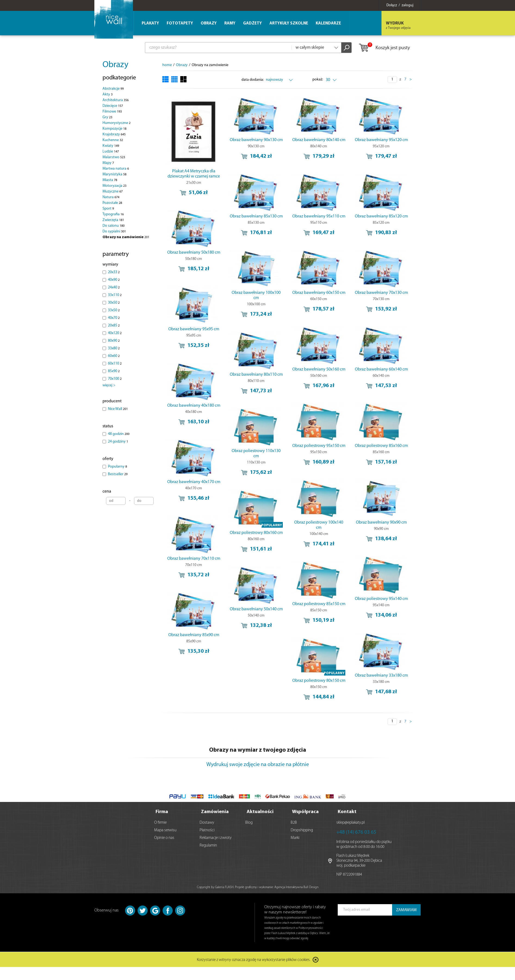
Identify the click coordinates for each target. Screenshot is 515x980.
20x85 (114, 326)
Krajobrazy (114, 134)
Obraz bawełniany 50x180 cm (194, 244)
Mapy (108, 163)
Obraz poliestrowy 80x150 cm (300, 687)
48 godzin (119, 434)
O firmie (160, 823)
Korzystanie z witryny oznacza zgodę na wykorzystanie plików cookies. (254, 960)
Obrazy (115, 65)
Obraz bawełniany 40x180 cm (194, 400)
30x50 (114, 303)
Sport (108, 209)
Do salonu (114, 226)
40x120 (115, 333)
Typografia (113, 214)
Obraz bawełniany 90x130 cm (247, 140)
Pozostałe (112, 203)
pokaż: (318, 80)
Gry (107, 117)
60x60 (114, 356)
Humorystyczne (117, 123)
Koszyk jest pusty (384, 48)
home (167, 65)
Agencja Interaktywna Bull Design (296, 887)
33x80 (114, 348)
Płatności (207, 830)
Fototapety (180, 24)
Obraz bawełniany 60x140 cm (300, 374)
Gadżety (252, 24)
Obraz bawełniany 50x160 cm (247, 374)
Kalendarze (328, 24)
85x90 (114, 371)
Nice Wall (118, 409)
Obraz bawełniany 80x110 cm (354, 374)
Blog (249, 823)
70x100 (115, 379)
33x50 (114, 310)
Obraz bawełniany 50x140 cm (354, 609)
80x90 (114, 341)
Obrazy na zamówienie (126, 237)
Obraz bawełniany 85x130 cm (247, 218)
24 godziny (118, 442)
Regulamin (208, 846)
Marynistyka (114, 174)
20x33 (114, 272)
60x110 (115, 364)
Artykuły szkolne (289, 24)
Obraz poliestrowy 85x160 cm (300, 452)
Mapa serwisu (165, 830)
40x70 (114, 318)
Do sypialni (114, 231)
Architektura (116, 100)
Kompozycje (114, 129)
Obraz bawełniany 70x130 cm (354, 296)
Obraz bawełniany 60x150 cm (300, 296)
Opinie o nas (164, 838)
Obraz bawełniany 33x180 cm (247, 687)
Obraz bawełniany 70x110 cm (194, 556)
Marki (295, 838)
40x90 (114, 280)
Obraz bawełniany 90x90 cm (300, 531)
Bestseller (118, 474)
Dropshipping (302, 830)
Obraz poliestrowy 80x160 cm (354, 531)
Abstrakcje (113, 89)
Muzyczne (113, 192)
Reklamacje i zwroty (216, 838)
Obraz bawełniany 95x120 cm (354, 140)
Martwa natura (116, 169)
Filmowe (112, 112)
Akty (108, 94)
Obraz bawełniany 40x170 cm (194, 478)
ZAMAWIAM (406, 910)
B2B (294, 823)
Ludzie (111, 152)
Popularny (117, 467)
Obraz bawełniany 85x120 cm (354, 218)
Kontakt (347, 812)
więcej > (109, 385)
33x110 (115, 295)
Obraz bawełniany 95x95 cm (194, 322)
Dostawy (207, 823)
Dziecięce (113, 106)
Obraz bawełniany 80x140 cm (300, 140)
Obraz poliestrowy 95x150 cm (247, 452)
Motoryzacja (114, 186)
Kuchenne (113, 140)
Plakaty (150, 24)
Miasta (110, 180)
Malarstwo (114, 157)
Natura (111, 197)
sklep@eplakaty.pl (350, 823)
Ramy (230, 24)
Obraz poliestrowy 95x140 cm (247, 609)
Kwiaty (111, 146)
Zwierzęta (113, 220)
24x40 (114, 287)
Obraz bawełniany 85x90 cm (194, 634)
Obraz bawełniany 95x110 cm (300, 218)
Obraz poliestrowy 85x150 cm (300, 609)
